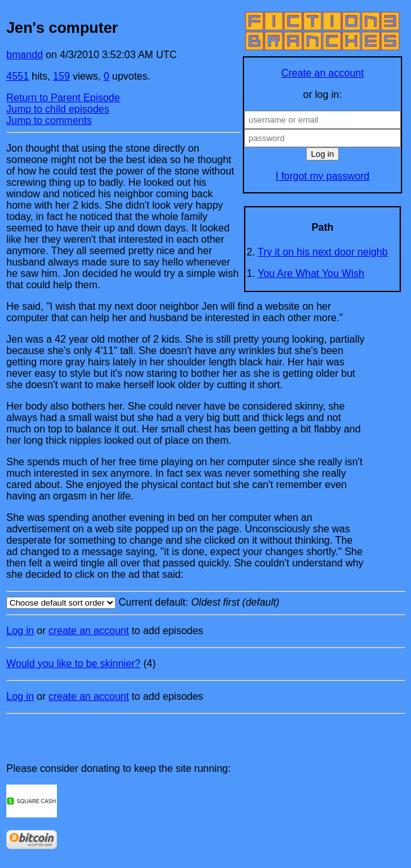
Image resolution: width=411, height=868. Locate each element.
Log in (20, 631)
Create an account (323, 73)
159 (62, 76)
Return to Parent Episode (63, 98)
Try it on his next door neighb (323, 252)
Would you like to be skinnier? (73, 663)
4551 (18, 76)
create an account (89, 631)
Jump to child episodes (58, 109)
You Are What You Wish (311, 273)
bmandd (25, 55)
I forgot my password (323, 176)
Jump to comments (49, 120)
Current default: (205, 603)
